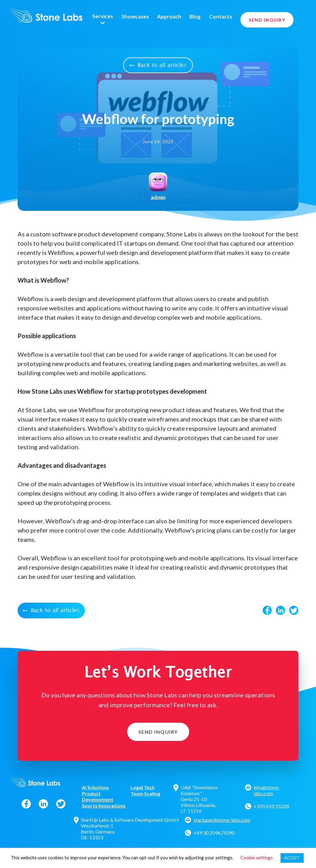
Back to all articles (158, 65)
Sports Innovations (104, 806)
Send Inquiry (267, 20)
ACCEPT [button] (292, 858)
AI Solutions (95, 787)
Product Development (98, 796)
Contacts (220, 17)
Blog (195, 17)
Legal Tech (143, 787)
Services (103, 16)
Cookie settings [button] (257, 858)
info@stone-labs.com (267, 790)
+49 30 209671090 (214, 833)
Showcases (135, 17)
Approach (169, 17)
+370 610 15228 (271, 806)
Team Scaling (145, 793)
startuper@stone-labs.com (222, 820)
